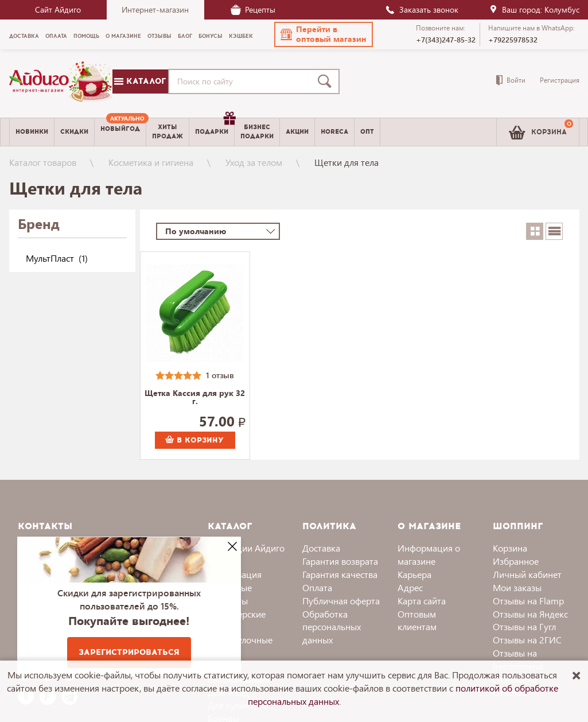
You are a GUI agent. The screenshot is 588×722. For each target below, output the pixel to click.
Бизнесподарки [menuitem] (257, 131)
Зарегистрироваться (129, 652)
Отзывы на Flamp (528, 601)
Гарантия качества (340, 574)
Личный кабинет (527, 574)
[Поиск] (327, 81)
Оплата (317, 587)
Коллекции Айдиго (246, 548)
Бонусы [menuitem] (211, 36)
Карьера (414, 574)
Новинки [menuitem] (32, 132)
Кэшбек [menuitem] (241, 36)
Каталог (140, 81)
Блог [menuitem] (185, 36)
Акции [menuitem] (297, 132)
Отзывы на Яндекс (530, 614)
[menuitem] (120, 132)
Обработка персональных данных (332, 627)
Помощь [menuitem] (86, 36)
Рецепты (253, 9)
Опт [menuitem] (367, 132)
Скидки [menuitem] (74, 132)
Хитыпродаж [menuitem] (168, 131)
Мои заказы (517, 587)
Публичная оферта (341, 601)
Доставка (321, 548)
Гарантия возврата (340, 561)
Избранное (516, 561)
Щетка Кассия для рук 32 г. (195, 398)
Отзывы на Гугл (524, 626)
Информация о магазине (429, 554)
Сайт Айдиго (58, 9)
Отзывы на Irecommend (518, 659)
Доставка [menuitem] (24, 36)
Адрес (410, 587)
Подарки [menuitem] (215, 127)
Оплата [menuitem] (56, 36)
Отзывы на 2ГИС (527, 640)
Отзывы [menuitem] (159, 36)
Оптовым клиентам (417, 620)
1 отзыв (220, 375)
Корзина (510, 548)
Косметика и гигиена (151, 162)
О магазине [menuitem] (123, 36)
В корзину (194, 440)
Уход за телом (254, 162)
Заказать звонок (422, 9)
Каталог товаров (43, 162)
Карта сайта (422, 601)
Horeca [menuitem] (334, 132)
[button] (324, 34)
